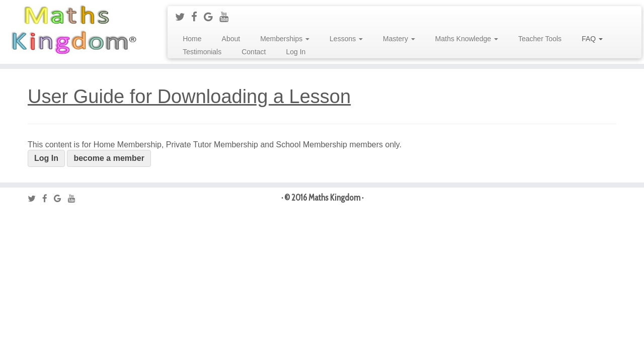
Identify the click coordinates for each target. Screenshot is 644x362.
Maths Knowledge (467, 39)
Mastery (399, 39)
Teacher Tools (540, 39)
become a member (109, 158)
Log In (296, 52)
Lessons (346, 39)
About (231, 39)
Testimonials (202, 52)
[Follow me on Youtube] (227, 17)
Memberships (285, 39)
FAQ (592, 39)
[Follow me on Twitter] (183, 17)
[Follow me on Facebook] (197, 17)
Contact (254, 52)
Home (192, 39)
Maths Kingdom (334, 198)
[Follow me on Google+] (212, 17)
